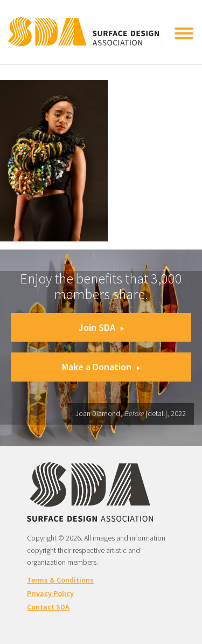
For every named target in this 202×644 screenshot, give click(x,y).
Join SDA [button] (101, 327)
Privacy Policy (50, 593)
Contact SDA (48, 607)
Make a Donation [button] (101, 367)
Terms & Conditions (60, 580)
